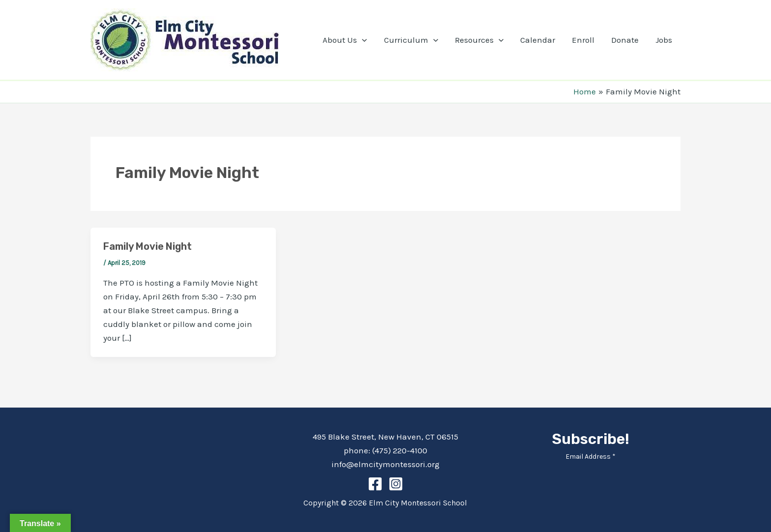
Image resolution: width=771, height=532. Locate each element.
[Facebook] (375, 484)
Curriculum (411, 40)
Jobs (664, 40)
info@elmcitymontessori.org (385, 464)
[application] (362, 40)
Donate (625, 40)
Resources (479, 40)
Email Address (591, 457)
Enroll (583, 40)
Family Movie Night (148, 246)
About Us (345, 40)
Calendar (538, 40)
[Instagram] (396, 484)
